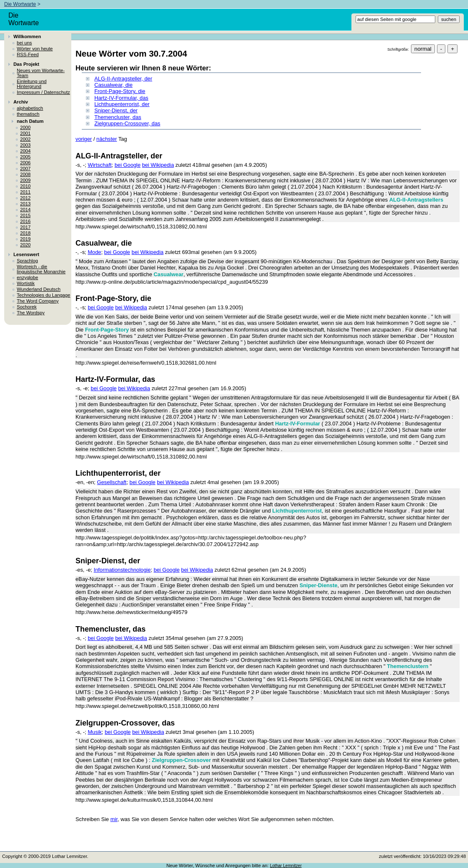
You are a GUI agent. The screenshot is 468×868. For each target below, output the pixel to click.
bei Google (127, 165)
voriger (84, 139)
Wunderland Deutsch (39, 289)
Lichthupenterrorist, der (122, 104)
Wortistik (26, 283)
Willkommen (27, 36)
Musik (95, 732)
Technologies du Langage (44, 295)
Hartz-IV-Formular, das (121, 98)
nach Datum (30, 121)
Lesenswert (26, 254)
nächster (107, 139)
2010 (25, 186)
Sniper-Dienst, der (116, 110)
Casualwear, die (113, 85)
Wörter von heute (35, 49)
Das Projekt (26, 64)
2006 (25, 163)
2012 (25, 198)
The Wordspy (31, 313)
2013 (25, 204)
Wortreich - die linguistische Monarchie (41, 269)
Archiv (21, 102)
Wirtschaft (100, 165)
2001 (25, 133)
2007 (25, 168)
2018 (25, 233)
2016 (25, 221)
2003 (25, 145)
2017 (25, 227)
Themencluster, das (118, 117)
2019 (25, 239)
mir (114, 819)
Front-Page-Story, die (120, 91)
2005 (25, 157)
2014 (25, 210)
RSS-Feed (28, 54)
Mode (94, 252)
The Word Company (38, 301)
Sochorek (27, 307)
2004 (25, 151)
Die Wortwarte (20, 4)
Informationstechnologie (122, 570)
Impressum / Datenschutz (43, 92)
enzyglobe (27, 277)
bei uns (24, 43)
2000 (25, 127)
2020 (25, 245)
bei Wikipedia (158, 165)
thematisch (28, 114)
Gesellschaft (112, 482)
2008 (25, 174)
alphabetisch (30, 108)
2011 (25, 192)
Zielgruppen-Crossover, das (127, 123)
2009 (25, 180)
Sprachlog (27, 261)
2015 (25, 215)
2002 (25, 139)
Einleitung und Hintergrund (32, 84)
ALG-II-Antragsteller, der (123, 79)
